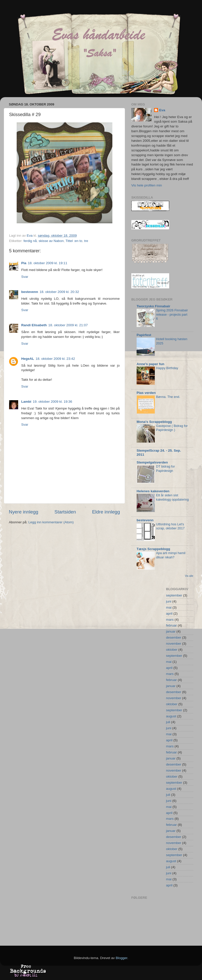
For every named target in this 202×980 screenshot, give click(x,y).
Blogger (121, 958)
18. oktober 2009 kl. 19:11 (47, 263)
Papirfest (144, 335)
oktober (172, 650)
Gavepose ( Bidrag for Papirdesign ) (172, 428)
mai (169, 607)
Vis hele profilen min (147, 185)
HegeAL (28, 359)
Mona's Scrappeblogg (154, 422)
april (169, 614)
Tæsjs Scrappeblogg (153, 549)
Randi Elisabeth (34, 325)
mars (170, 620)
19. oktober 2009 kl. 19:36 (53, 402)
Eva (162, 110)
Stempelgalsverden (152, 462)
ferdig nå (30, 241)
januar (171, 631)
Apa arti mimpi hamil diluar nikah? (171, 555)
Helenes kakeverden (153, 491)
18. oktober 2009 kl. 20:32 (59, 292)
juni (169, 601)
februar (172, 625)
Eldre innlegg (106, 512)
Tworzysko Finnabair (153, 306)
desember (174, 637)
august (171, 716)
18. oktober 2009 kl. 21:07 (68, 325)
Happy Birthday (167, 368)
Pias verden (146, 393)
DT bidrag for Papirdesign (166, 469)
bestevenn (30, 292)
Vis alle (189, 576)
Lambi (26, 402)
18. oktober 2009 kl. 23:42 (55, 359)
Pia (24, 263)
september (174, 595)
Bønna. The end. (168, 397)
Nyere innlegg (24, 512)
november (174, 644)
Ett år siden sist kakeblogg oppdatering (172, 497)
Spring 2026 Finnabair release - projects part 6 (172, 314)
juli (168, 722)
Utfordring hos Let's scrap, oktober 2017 (170, 526)
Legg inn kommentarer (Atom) (51, 522)
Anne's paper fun (150, 364)
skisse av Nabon (51, 241)
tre (86, 241)
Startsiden (65, 512)
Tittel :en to (74, 241)
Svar (25, 277)
